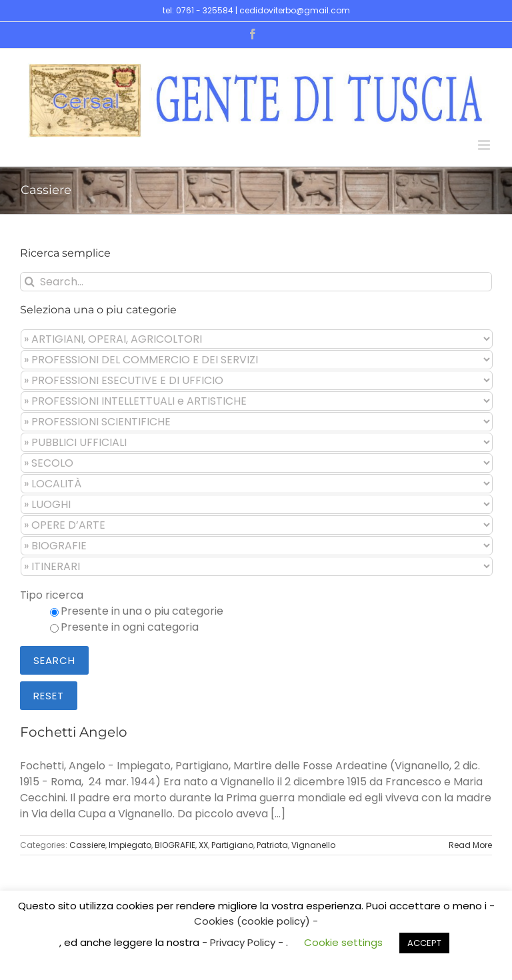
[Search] (30, 282)
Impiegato (130, 845)
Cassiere (87, 845)
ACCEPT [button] (424, 943)
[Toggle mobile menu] (485, 145)
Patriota (272, 845)
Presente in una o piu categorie (142, 611)
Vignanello (313, 845)
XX (203, 845)
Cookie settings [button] (343, 942)
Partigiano (232, 845)
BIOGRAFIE (175, 845)
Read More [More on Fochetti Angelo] (470, 845)
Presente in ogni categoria (130, 627)
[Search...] (256, 282)
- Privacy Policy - (244, 942)
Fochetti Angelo (74, 732)
